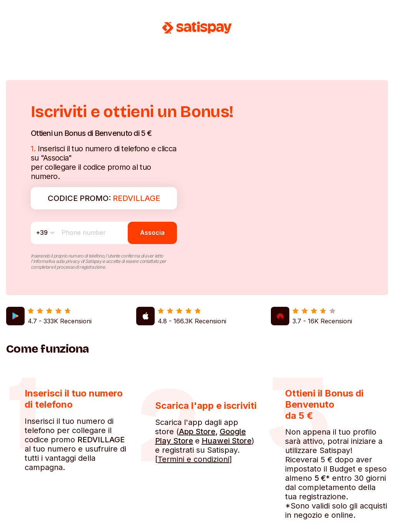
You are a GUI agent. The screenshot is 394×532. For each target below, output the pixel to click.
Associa (152, 233)
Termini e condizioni (194, 459)
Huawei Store (227, 441)
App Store (197, 432)
